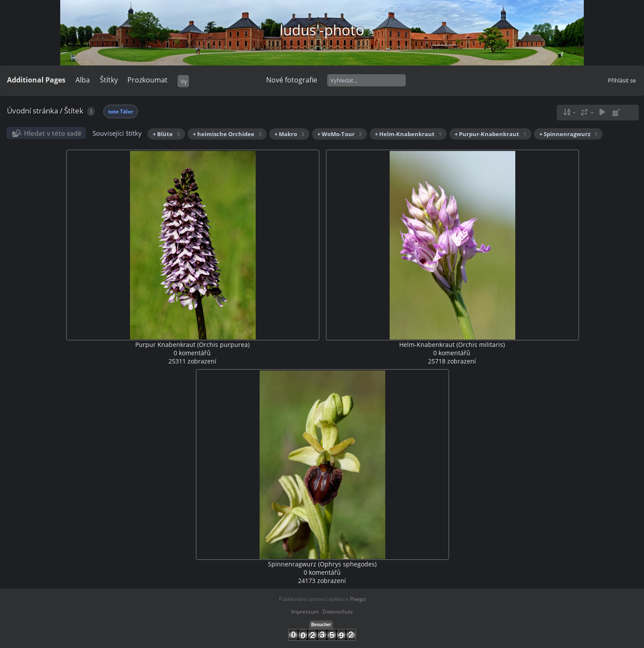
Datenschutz (338, 612)
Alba (83, 80)
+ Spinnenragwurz (568, 134)
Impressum (305, 612)
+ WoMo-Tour (339, 134)
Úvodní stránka (33, 111)
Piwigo (358, 599)
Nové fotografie (292, 80)
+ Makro (289, 134)
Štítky (109, 80)
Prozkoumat (147, 80)
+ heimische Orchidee (227, 134)
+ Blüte (166, 134)
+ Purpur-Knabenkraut (490, 134)
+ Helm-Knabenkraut (408, 134)
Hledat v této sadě (53, 133)
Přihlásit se (622, 80)
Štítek (74, 111)
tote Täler (121, 111)
